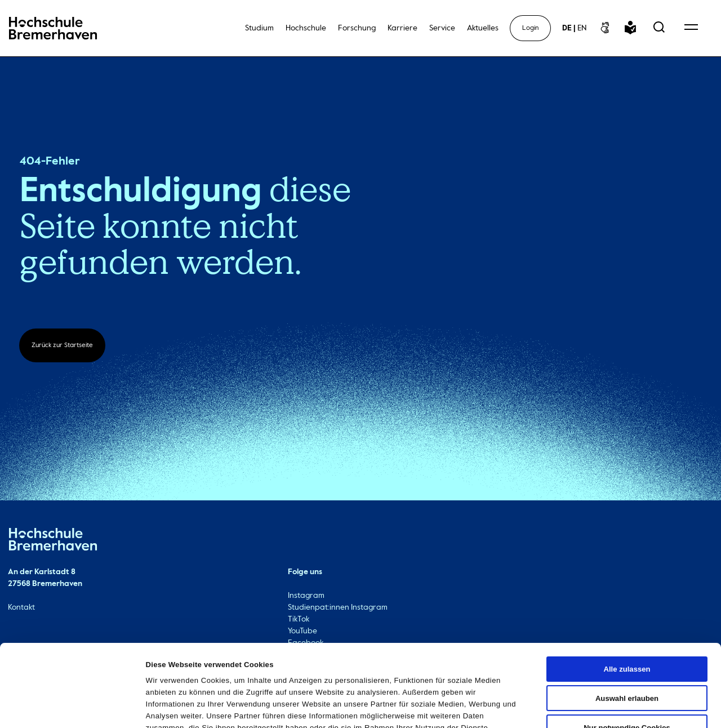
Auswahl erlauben (627, 623)
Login (530, 28)
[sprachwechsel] (574, 28)
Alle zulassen (627, 594)
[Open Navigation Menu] (691, 28)
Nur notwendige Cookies (627, 653)
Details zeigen (557, 707)
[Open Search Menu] (659, 28)
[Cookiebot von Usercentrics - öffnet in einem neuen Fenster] (73, 707)
